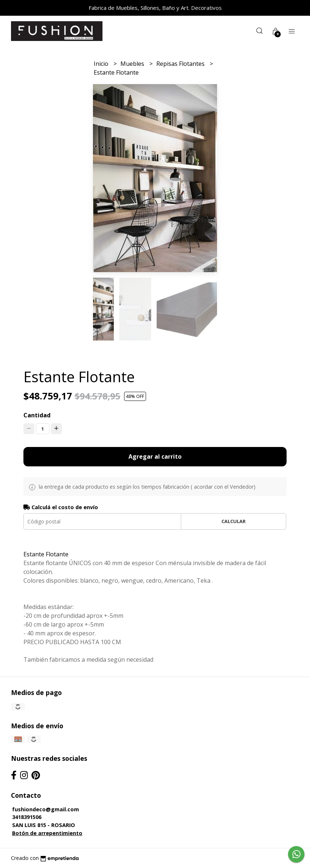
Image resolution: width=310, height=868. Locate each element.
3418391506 (27, 817)
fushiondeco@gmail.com (46, 809)
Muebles (133, 64)
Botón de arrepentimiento (47, 833)
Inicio (102, 64)
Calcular (234, 521)
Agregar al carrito (155, 456)
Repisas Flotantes (181, 64)
